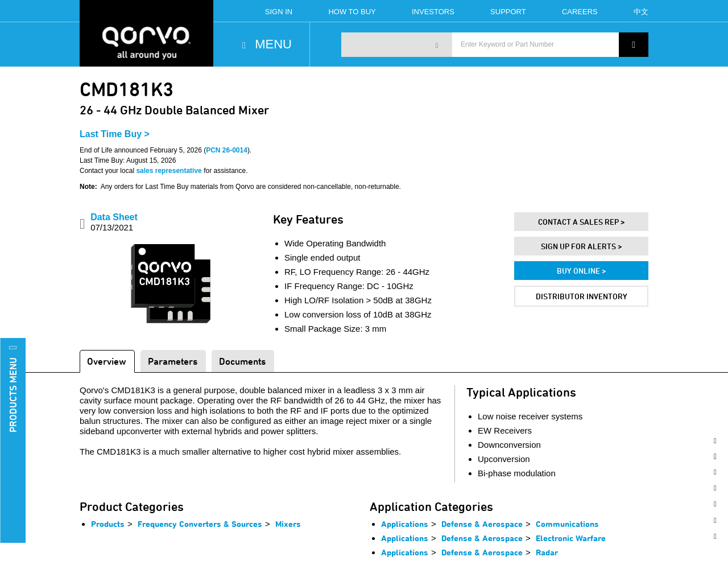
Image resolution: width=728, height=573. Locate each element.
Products (108, 524)
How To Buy (352, 12)
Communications (567, 524)
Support (508, 12)
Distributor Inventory (582, 296)
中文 (641, 12)
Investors (433, 12)
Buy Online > (582, 271)
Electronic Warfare (571, 538)
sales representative (169, 171)
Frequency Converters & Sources (200, 524)
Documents (242, 361)
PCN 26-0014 (227, 150)
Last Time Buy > (115, 134)
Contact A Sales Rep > (582, 222)
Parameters (173, 361)
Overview (107, 361)
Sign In (279, 12)
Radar (547, 552)
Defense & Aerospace (482, 524)
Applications (405, 524)
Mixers (288, 524)
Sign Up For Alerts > (582, 246)
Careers (580, 12)
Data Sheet (114, 222)
